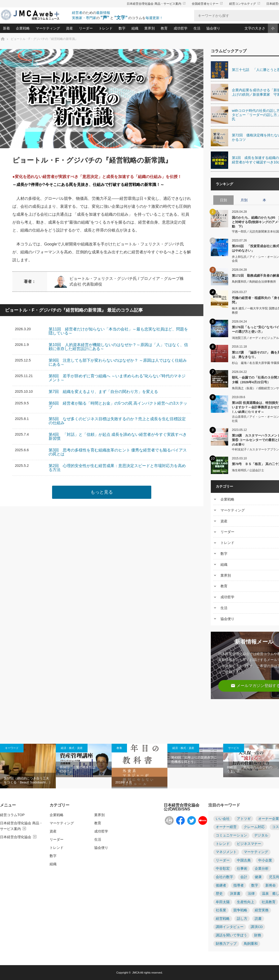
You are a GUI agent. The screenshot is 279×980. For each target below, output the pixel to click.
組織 (135, 28)
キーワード (12, 748)
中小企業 (265, 860)
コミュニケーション (231, 835)
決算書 (235, 894)
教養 (119, 748)
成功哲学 (181, 28)
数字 (122, 28)
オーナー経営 (226, 827)
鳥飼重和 (251, 944)
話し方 (242, 919)
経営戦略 (223, 919)
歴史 (219, 894)
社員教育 (269, 902)
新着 (6, 28)
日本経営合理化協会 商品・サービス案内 (156, 4)
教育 (164, 28)
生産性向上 (246, 902)
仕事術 (242, 869)
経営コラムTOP (12, 815)
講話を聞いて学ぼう (231, 935)
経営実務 (262, 910)
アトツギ (244, 819)
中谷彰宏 (223, 869)
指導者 (239, 885)
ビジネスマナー (249, 844)
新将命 (271, 885)
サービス (234, 748)
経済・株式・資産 (72, 748)
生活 (197, 28)
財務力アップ (226, 944)
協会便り (213, 28)
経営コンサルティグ (245, 4)
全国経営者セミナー (207, 4)
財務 (258, 935)
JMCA (136, 973)
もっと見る (102, 492)
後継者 (221, 885)
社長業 (221, 910)
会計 (244, 877)
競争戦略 (240, 910)
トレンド (106, 28)
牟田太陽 (223, 902)
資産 (69, 28)
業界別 (150, 28)
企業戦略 (23, 28)
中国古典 (244, 860)
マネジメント (226, 852)
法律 (251, 894)
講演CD (257, 927)
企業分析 (262, 869)
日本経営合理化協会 (18, 837)
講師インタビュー (230, 927)
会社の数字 (224, 877)
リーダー (86, 28)
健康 (258, 877)
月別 (244, 200)
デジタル (261, 835)
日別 (223, 200)
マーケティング (48, 28)
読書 (258, 919)
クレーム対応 (254, 827)
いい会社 (223, 819)
